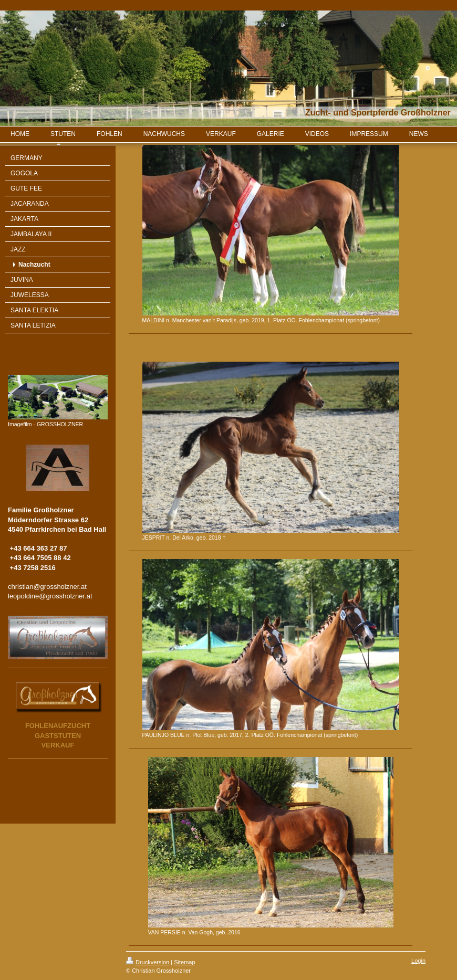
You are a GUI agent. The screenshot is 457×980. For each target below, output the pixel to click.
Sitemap (184, 962)
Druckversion (148, 962)
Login (418, 961)
